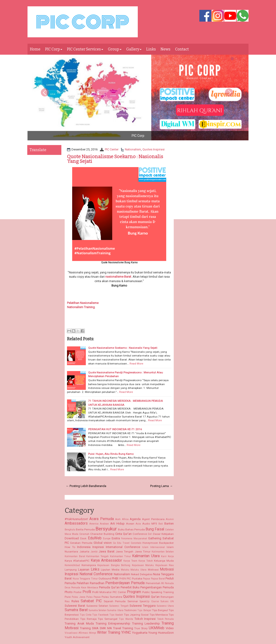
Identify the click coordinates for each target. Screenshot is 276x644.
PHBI (115, 578)
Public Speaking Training (158, 592)
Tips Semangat (108, 619)
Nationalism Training (81, 307)
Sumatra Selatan (98, 610)
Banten (169, 523)
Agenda (135, 519)
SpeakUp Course (149, 601)
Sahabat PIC (91, 601)
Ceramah (84, 534)
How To (70, 547)
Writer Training (109, 632)
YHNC (126, 632)
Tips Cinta (86, 615)
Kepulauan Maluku (143, 565)
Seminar (133, 601)
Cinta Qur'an (123, 534)
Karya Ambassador (106, 560)
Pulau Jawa (78, 597)
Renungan (167, 597)
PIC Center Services (85, 49)
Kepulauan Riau (165, 565)
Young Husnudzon (161, 633)
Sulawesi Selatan (97, 606)
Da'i (150, 534)
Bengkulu (70, 530)
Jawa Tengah (124, 552)
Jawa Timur (143, 552)
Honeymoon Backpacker (158, 543)
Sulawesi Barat (75, 606)
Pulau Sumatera (112, 597)
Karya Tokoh (146, 561)
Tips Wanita (126, 619)
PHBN (123, 579)
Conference (140, 534)
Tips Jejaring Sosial (136, 615)
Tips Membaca (159, 615)
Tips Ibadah (116, 615)
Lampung (71, 570)
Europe (107, 539)
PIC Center (112, 149)
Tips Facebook (100, 615)
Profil (87, 592)
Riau (67, 601)
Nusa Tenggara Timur (85, 579)
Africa (125, 519)
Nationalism (133, 149)
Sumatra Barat (76, 610)
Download (72, 538)
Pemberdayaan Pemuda (125, 583)
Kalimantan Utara (146, 556)
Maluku (125, 570)
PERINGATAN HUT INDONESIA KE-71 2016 (115, 429)
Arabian (104, 524)
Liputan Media (110, 570)
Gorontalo (136, 543)
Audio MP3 (150, 524)
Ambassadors (76, 523)
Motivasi (153, 570)
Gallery (134, 49)
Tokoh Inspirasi (145, 619)
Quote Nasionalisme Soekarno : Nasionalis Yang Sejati (115, 159)
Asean (130, 524)
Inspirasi (98, 547)
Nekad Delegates (142, 574)
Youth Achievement (77, 637)
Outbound (105, 579)
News (166, 49)
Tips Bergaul (160, 610)
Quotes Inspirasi (154, 149)
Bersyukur (106, 529)
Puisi (68, 597)
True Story (141, 628)
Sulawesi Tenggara (143, 606)
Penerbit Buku (130, 587)
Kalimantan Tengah (97, 556)
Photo (69, 592)
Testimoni (130, 610)
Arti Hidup (117, 523)
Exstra (116, 538)
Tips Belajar (144, 610)
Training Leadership (146, 623)
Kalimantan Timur (120, 556)
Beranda (101, 486)
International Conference (123, 547)
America (94, 524)
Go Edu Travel (121, 543)
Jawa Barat (106, 551)
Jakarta (84, 552)
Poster (78, 592)
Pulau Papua (93, 597)
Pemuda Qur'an (109, 587)
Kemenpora (89, 565)
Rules (75, 601)
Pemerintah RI (155, 583)
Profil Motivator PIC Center (109, 592)
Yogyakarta (140, 633)
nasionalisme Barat (118, 277)
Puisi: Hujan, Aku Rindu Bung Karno (111, 454)
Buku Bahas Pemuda (131, 529)
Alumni (170, 519)
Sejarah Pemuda (115, 601)
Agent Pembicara (153, 519)
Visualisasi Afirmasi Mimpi (80, 633)
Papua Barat (158, 579)
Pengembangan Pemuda (157, 587)
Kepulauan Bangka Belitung (114, 565)
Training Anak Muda (79, 623)
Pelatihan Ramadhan (91, 583)
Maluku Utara (138, 570)
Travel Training (123, 628)
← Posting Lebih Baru (80, 486)
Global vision (103, 543)
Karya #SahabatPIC (77, 561)
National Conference (96, 574)
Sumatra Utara (115, 610)
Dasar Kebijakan (163, 534)
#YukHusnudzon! (76, 519)
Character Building (102, 534)
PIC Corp (54, 49)
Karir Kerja (167, 556)
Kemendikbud (72, 565)
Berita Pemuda (85, 529)
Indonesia (84, 547)
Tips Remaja (88, 619)
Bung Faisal (155, 529)
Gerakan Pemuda (81, 543)
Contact (182, 49)
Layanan (84, 569)
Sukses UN (167, 601)
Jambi (94, 552)
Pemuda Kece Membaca (85, 588)
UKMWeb (157, 628)
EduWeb (95, 538)
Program (134, 592)
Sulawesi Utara (165, 606)
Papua (146, 579)
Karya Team (130, 561)
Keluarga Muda (164, 561)
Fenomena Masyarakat (134, 539)
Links (151, 49)
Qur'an (155, 597)
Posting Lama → (161, 486)
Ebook (83, 539)
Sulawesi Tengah (119, 606)
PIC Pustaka (134, 579)
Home (35, 49)
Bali (161, 524)
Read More (136, 364)
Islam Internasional (153, 547)
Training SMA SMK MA (96, 628)
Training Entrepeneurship (113, 623)
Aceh (118, 519)
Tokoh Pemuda (166, 619)
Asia (138, 524)
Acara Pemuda (102, 519)
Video (170, 628)
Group (115, 49)
